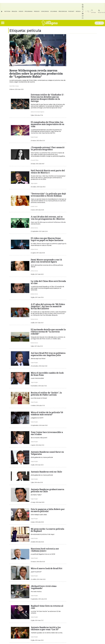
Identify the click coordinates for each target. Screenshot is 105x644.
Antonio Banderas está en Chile (46, 472)
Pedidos (37, 11)
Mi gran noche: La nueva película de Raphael (47, 530)
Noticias (7, 11)
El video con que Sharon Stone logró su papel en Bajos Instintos (47, 239)
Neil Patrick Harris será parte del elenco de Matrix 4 (48, 172)
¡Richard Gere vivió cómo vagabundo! (44, 587)
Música (78, 11)
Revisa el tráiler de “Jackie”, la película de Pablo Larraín (46, 394)
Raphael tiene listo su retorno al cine (47, 607)
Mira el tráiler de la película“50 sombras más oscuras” (47, 413)
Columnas (54, 11)
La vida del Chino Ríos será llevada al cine (48, 282)
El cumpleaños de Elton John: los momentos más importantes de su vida (47, 124)
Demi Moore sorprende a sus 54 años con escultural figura (46, 261)
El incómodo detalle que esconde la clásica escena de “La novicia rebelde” (48, 332)
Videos (21, 11)
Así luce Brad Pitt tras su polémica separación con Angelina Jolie (48, 354)
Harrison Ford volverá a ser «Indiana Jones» (45, 550)
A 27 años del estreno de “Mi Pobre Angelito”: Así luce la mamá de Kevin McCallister (48, 306)
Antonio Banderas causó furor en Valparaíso (47, 453)
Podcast (71, 11)
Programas (29, 11)
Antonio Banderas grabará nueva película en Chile (47, 490)
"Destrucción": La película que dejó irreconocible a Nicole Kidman (48, 195)
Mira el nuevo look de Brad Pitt (47, 568)
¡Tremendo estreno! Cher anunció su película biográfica (48, 148)
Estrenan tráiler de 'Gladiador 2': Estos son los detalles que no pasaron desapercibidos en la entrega (47, 98)
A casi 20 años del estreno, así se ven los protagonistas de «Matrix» (48, 218)
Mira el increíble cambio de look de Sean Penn (47, 374)
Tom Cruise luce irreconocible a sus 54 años (47, 433)
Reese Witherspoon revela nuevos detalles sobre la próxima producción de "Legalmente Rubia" (36, 74)
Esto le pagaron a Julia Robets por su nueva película (48, 510)
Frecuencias (63, 11)
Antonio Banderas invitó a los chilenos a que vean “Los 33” (46, 628)
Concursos (45, 11)
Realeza (14, 11)
